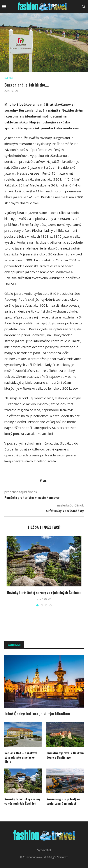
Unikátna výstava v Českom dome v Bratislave (65, 755)
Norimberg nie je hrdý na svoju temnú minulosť (63, 801)
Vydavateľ (44, 850)
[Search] (84, 7)
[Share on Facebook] (41, 481)
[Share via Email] (45, 481)
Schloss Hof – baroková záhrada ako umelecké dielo (21, 757)
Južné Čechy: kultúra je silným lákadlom (37, 714)
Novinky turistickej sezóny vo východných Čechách (44, 593)
